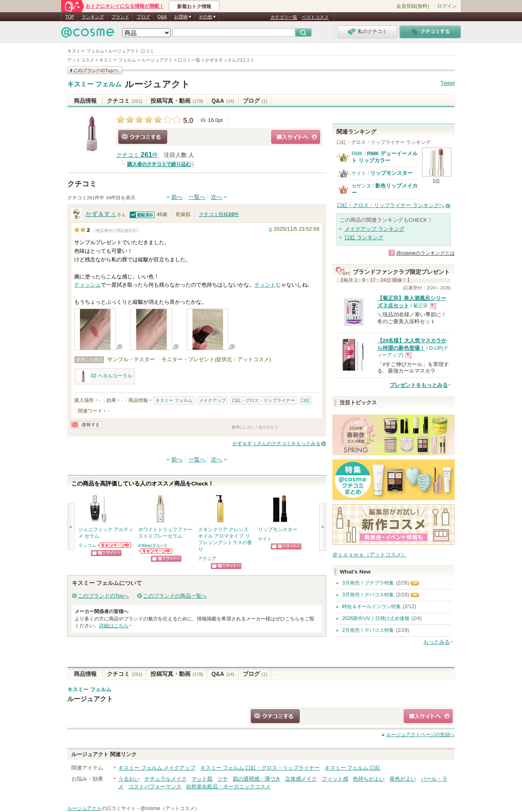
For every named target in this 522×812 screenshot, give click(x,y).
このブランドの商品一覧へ (175, 596)
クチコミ (125, 101)
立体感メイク (301, 779)
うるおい (129, 779)
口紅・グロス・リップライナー (263, 400)
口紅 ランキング (364, 237)
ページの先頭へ (420, 735)
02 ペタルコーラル (105, 376)
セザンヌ (361, 186)
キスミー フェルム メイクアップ (157, 768)
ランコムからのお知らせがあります (115, 545)
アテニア (207, 558)
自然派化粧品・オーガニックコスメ (228, 787)
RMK (357, 154)
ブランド (120, 17)
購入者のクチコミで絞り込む (159, 164)
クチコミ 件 (137, 155)
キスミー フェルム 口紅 (353, 768)
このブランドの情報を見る (95, 70)
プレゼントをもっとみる (419, 385)
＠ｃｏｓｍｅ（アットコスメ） (369, 555)
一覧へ (197, 197)
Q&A (162, 17)
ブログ (143, 17)
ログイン (447, 6)
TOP (70, 17)
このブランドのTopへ (103, 596)
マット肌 (202, 779)
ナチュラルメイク (166, 779)
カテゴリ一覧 (284, 17)
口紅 (305, 400)
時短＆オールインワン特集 (372, 607)
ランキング (93, 17)
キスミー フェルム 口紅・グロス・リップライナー (260, 768)
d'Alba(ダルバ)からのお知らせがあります (156, 551)
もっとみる (437, 642)
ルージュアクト (157, 84)
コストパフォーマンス (155, 787)
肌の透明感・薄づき (257, 779)
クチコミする (143, 137)
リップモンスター (391, 173)
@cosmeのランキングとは (425, 253)
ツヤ (223, 779)
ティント (265, 285)
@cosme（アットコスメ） (170, 808)
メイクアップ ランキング (375, 229)
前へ (177, 197)
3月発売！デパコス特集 (368, 595)
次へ (217, 197)
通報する (86, 425)
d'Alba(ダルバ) (153, 545)
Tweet (448, 83)
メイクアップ (212, 400)
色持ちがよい (369, 779)
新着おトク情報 (194, 7)
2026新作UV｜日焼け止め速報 (376, 618)
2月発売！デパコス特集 (368, 630)
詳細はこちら (114, 626)
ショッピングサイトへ (296, 137)
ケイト (265, 539)
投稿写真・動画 (177, 101)
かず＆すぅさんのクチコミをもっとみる (276, 444)
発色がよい (403, 779)
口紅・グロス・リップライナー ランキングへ (391, 205)
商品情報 (85, 101)
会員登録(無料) (413, 6)
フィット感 (335, 779)
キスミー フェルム (94, 84)
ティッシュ (87, 285)
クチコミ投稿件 (219, 214)
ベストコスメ (315, 17)
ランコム (87, 545)
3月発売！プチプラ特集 (368, 583)
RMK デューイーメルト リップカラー (385, 157)
